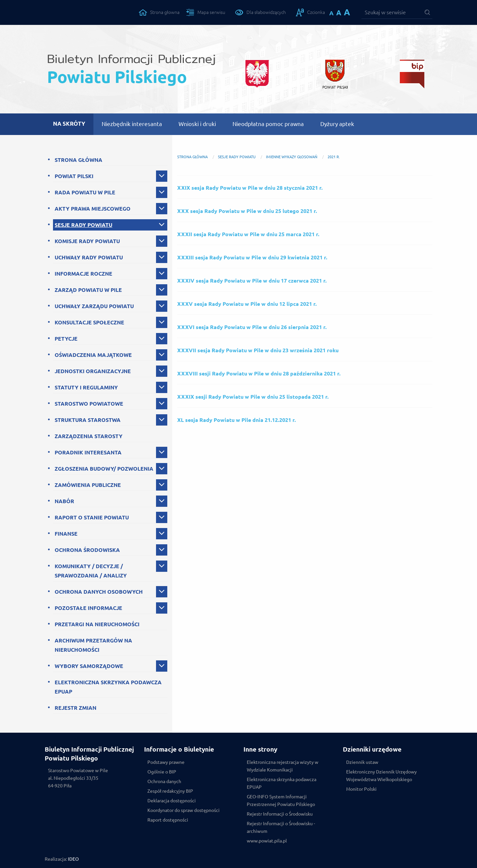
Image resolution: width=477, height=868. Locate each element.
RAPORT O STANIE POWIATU (92, 517)
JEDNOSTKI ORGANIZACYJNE (93, 371)
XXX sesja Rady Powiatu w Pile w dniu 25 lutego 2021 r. (247, 211)
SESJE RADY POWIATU (83, 225)
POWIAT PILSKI (74, 176)
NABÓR (64, 501)
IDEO (73, 859)
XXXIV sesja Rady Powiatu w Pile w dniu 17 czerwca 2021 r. (252, 281)
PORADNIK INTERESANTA (88, 452)
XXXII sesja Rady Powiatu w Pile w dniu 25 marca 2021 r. (248, 234)
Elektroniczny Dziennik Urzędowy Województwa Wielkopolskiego (381, 776)
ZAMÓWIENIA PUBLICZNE (88, 485)
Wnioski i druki (197, 124)
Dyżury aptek (337, 124)
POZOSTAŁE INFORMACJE (88, 608)
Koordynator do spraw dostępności (184, 810)
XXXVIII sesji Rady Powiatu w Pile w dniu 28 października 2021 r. (259, 373)
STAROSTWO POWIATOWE (89, 404)
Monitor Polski (361, 789)
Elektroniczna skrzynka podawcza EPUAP (282, 783)
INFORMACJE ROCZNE (83, 274)
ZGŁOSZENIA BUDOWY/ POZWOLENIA (104, 469)
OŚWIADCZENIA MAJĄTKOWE (93, 355)
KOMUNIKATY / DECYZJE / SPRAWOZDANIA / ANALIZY (91, 571)
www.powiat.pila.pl (267, 841)
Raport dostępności (168, 820)
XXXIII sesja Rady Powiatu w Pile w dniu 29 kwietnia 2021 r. (252, 257)
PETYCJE (66, 339)
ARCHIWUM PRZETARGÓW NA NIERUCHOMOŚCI (93, 645)
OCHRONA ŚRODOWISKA (87, 550)
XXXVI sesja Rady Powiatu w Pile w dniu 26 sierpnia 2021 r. (252, 327)
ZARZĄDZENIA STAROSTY (89, 436)
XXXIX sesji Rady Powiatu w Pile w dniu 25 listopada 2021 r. (253, 397)
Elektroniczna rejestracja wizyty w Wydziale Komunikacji (283, 766)
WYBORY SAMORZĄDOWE (89, 666)
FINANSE (66, 534)
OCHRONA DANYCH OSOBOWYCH (99, 592)
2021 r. (334, 157)
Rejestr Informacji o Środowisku (280, 814)
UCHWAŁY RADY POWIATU (89, 257)
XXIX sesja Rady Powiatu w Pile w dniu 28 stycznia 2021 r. (250, 188)
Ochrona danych (164, 781)
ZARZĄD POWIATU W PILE (88, 290)
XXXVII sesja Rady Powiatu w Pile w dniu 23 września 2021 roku (258, 350)
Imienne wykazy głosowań (292, 157)
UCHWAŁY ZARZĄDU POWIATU (94, 306)
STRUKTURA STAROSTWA (88, 420)
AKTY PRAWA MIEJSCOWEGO (93, 209)
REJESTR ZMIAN (76, 708)
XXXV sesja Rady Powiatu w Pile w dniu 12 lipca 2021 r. (247, 304)
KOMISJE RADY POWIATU (87, 241)
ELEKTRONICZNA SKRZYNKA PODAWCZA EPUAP (108, 687)
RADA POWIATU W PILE (85, 192)
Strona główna (192, 157)
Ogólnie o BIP (162, 772)
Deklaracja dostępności (172, 801)
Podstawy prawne (166, 762)
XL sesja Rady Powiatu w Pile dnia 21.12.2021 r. (237, 420)
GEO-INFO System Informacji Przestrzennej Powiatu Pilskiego (281, 801)
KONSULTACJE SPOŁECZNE (89, 322)
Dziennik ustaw (362, 762)
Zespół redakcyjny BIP (170, 791)
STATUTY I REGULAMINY (86, 387)
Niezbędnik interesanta (132, 124)
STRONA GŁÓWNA (79, 160)
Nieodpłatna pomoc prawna (268, 124)
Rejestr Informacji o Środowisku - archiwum (281, 827)
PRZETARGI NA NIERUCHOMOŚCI (97, 624)
